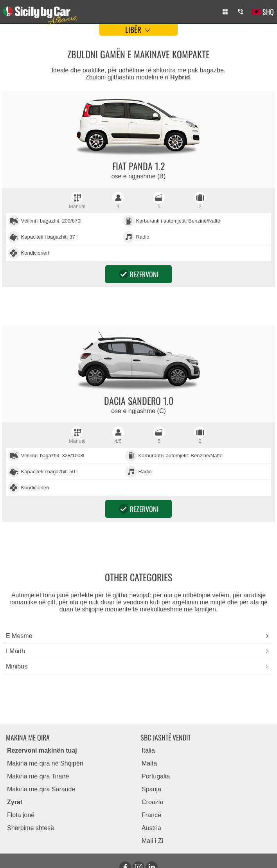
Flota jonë (21, 815)
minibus (17, 666)
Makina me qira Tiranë (38, 776)
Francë (151, 815)
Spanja (151, 789)
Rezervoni (139, 274)
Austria (151, 828)
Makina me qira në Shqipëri (45, 763)
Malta (149, 763)
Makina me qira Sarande (41, 789)
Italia (148, 750)
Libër (139, 29)
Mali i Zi (152, 841)
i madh (15, 651)
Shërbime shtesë (31, 828)
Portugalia (156, 776)
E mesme (19, 636)
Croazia (152, 802)
